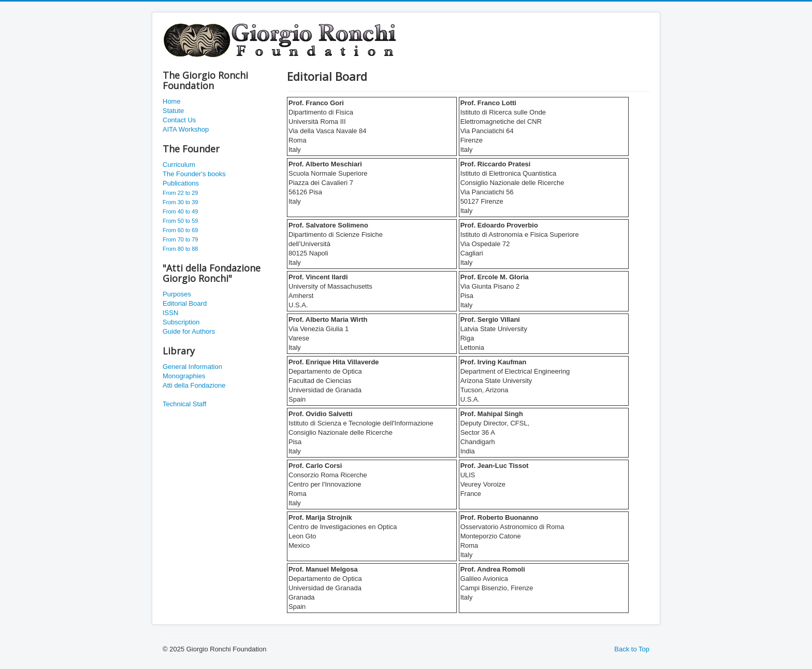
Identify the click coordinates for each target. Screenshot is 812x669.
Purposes (177, 294)
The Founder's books (194, 174)
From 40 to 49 (180, 211)
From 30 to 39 (180, 202)
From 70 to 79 (180, 239)
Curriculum (179, 165)
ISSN (170, 313)
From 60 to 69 (180, 230)
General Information (192, 367)
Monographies (184, 376)
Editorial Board (185, 303)
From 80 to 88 (180, 249)
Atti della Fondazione (194, 385)
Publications (181, 183)
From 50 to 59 (180, 221)
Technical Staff (184, 404)
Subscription (181, 322)
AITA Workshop (186, 129)
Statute (173, 111)
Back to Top (632, 649)
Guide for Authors (189, 331)
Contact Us (179, 120)
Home (172, 101)
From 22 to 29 (180, 193)
